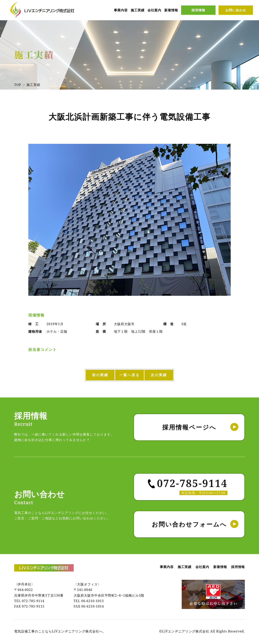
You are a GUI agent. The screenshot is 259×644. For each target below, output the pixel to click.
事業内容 (121, 10)
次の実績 (171, 376)
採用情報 (198, 10)
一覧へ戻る (130, 376)
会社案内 (154, 10)
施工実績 (138, 10)
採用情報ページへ (189, 428)
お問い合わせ (236, 10)
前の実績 (88, 376)
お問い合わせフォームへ (189, 525)
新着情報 (171, 10)
